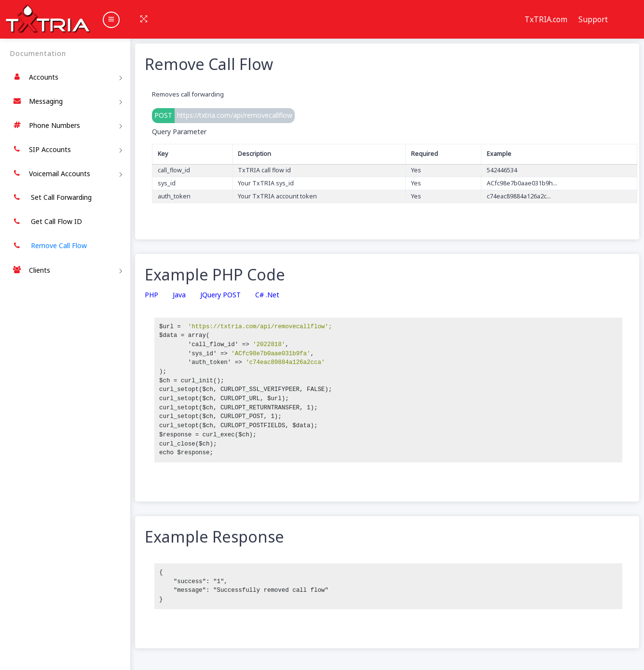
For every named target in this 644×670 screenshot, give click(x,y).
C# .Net (267, 295)
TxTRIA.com (546, 19)
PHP (151, 295)
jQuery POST (220, 295)
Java (179, 295)
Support (593, 19)
